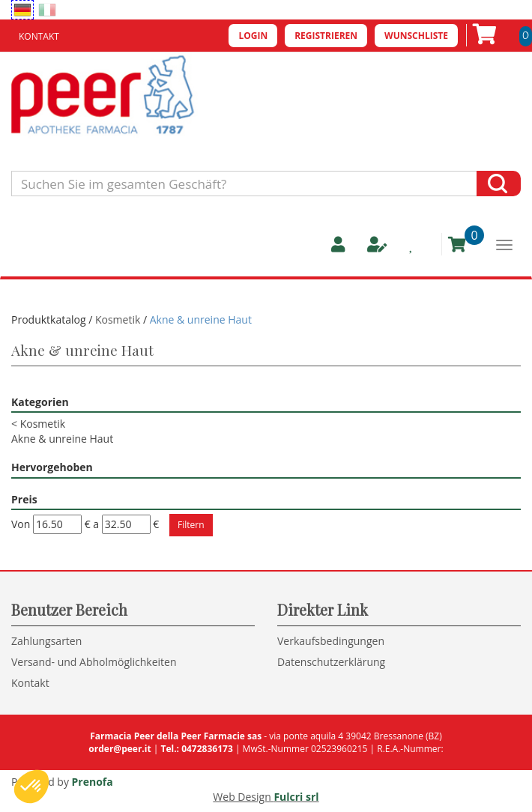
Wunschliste (416, 36)
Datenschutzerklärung (331, 662)
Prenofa (93, 782)
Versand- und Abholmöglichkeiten (94, 662)
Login (253, 36)
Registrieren (326, 36)
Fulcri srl (296, 797)
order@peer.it (120, 749)
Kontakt (39, 36)
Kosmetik (118, 319)
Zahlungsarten (46, 641)
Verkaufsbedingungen (331, 641)
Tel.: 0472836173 (196, 749)
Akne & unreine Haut (62, 439)
